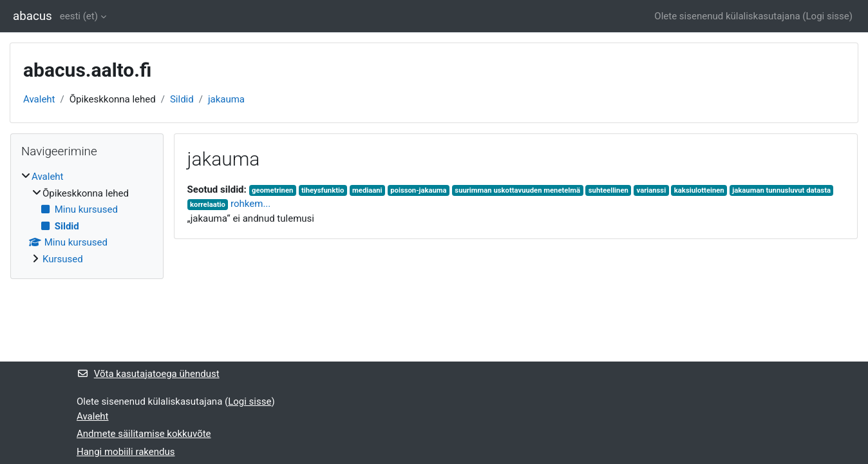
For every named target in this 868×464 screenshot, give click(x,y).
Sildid (182, 99)
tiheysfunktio (323, 190)
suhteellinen (609, 190)
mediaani (367, 190)
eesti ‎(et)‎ (79, 16)
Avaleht (39, 99)
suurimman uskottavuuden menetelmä (517, 190)
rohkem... (250, 204)
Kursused (63, 259)
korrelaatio (208, 205)
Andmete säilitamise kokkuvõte (144, 434)
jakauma (226, 99)
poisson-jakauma (418, 190)
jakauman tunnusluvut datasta (781, 190)
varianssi (652, 190)
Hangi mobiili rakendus (126, 452)
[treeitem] (87, 218)
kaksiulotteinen (699, 190)
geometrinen (272, 190)
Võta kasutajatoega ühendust (148, 374)
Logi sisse (828, 16)
